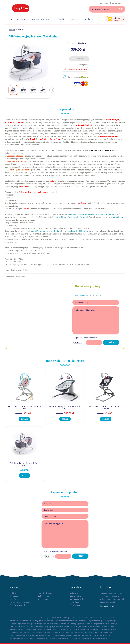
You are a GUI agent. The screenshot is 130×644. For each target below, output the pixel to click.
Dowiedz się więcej (107, 606)
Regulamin (14, 596)
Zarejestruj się (116, 3)
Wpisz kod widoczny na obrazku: (87, 338)
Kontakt (13, 599)
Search (122, 9)
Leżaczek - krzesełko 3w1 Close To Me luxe (106, 408)
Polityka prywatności (18, 605)
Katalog (12, 30)
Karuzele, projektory (41, 19)
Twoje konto (75, 602)
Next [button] (52, 90)
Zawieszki (74, 19)
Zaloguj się (104, 3)
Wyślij (111, 342)
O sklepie (13, 593)
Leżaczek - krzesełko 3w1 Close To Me (24, 408)
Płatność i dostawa (45, 593)
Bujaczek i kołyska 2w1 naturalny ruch (65, 408)
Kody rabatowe (43, 596)
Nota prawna (43, 599)
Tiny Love (21, 8)
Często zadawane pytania (20, 602)
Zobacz (24, 419)
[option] (28, 62)
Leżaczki (60, 19)
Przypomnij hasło (77, 599)
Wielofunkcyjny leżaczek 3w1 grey (24, 464)
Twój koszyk (75, 605)
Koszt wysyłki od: (78, 77)
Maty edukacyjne (18, 19)
